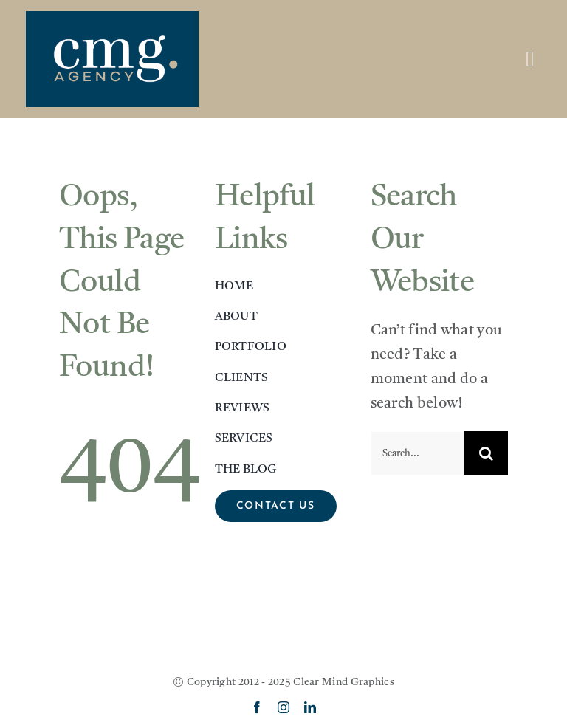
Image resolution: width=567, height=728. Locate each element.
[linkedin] (310, 707)
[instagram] (283, 707)
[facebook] (257, 707)
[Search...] (417, 453)
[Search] (486, 453)
